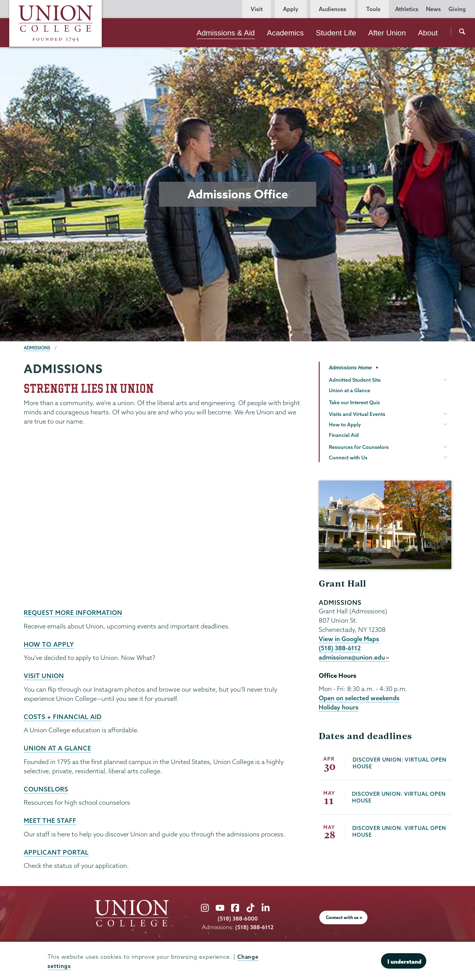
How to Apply (49, 644)
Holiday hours (339, 709)
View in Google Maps (349, 639)
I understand (404, 962)
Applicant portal (57, 851)
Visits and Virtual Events (357, 414)
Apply (291, 9)
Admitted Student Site (355, 380)
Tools (373, 9)
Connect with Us (348, 457)
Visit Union (45, 675)
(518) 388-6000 (238, 918)
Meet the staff (51, 819)
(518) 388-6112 (340, 649)
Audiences (332, 9)
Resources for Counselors (359, 447)
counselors (47, 788)
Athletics (407, 9)
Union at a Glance (58, 747)
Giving (457, 9)
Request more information (75, 612)
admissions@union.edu (354, 658)
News (433, 9)
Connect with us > (344, 916)
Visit (257, 9)
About (428, 33)
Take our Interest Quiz (354, 402)
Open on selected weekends (359, 699)
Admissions (37, 348)
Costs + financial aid (64, 716)
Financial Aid (344, 435)
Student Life (336, 33)
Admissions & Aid (226, 33)
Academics (285, 33)
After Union (387, 33)
